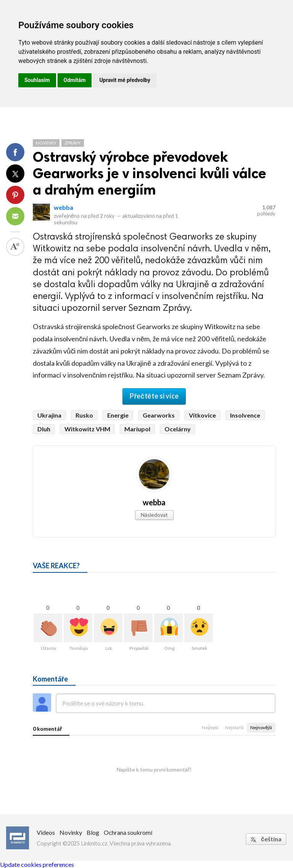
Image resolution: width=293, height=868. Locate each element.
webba (64, 207)
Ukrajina (49, 415)
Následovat (154, 515)
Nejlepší (210, 727)
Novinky (46, 143)
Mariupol (137, 429)
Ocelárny (178, 429)
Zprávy (73, 143)
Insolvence (245, 415)
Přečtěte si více (154, 396)
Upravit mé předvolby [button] (125, 80)
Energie (118, 415)
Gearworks (159, 415)
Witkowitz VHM (87, 429)
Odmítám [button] (75, 80)
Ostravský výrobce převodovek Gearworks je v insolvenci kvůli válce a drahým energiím (150, 173)
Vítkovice (202, 415)
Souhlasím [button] (37, 80)
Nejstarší (234, 727)
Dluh (44, 429)
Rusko (84, 415)
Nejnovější (261, 727)
